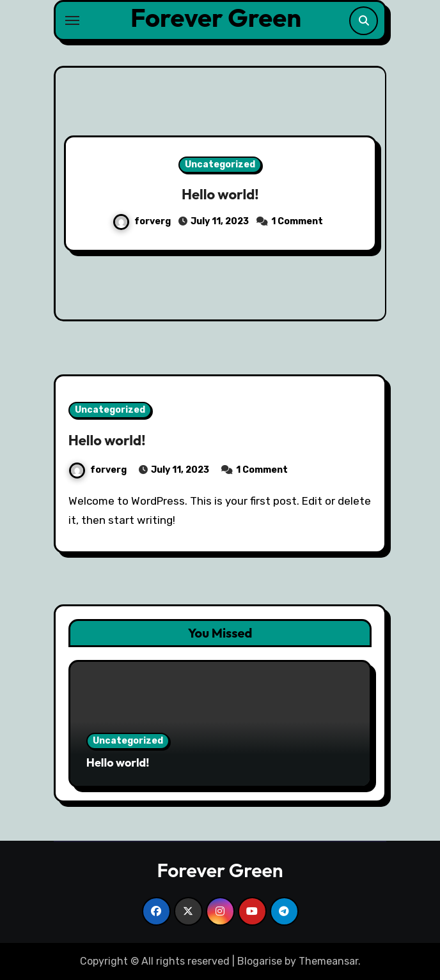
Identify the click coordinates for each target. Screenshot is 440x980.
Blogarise (260, 961)
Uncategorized (220, 165)
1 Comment (297, 221)
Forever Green (216, 17)
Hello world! (220, 194)
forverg (143, 221)
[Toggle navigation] (72, 20)
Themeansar (328, 961)
